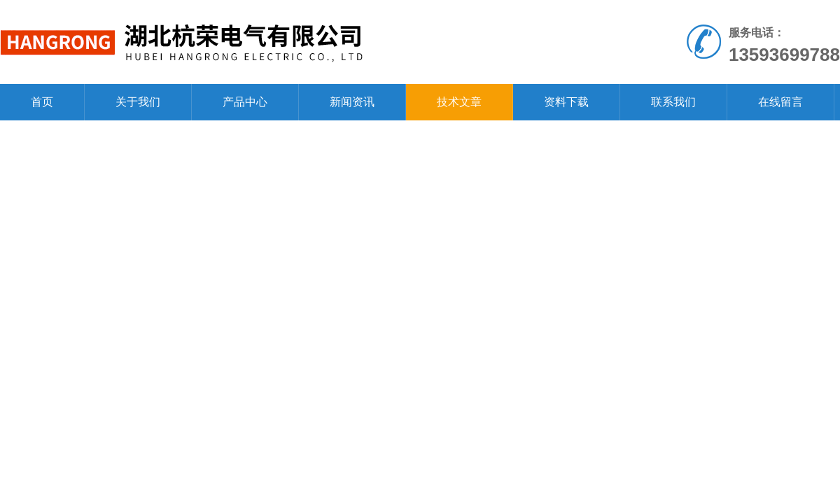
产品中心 (245, 102)
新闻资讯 (352, 102)
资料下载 (566, 102)
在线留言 (780, 102)
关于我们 (138, 102)
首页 (42, 102)
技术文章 (459, 102)
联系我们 (673, 102)
